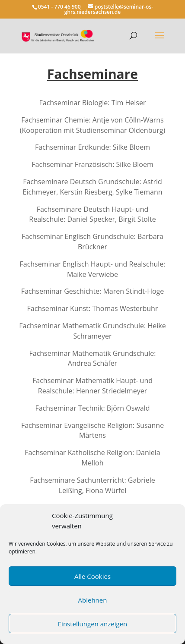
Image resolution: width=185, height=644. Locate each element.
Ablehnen (93, 600)
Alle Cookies (92, 576)
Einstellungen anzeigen (92, 624)
